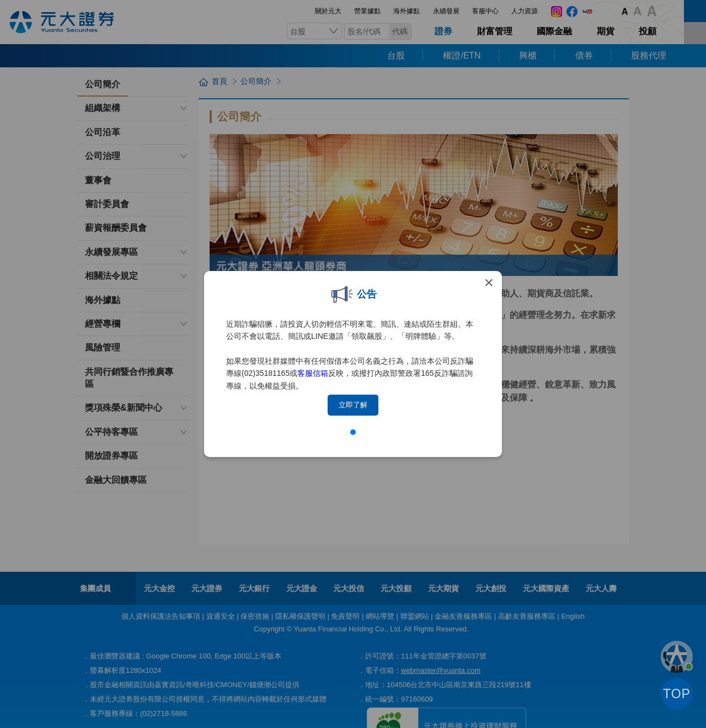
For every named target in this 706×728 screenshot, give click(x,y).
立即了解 (353, 405)
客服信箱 (313, 373)
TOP (677, 694)
